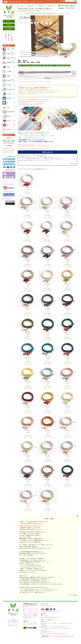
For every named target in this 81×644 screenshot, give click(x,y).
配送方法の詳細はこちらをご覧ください (50, 617)
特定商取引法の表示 (69, 636)
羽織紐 (25, 11)
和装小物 (20, 11)
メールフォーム (7, 150)
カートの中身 (9, 29)
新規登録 (9, 25)
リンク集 (5, 182)
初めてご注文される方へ (58, 636)
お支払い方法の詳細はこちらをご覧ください (51, 611)
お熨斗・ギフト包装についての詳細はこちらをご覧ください (54, 634)
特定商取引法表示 (7, 198)
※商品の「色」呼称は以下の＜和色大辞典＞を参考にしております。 (34, 149)
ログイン (9, 21)
